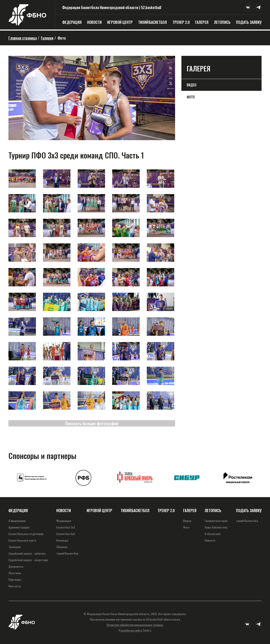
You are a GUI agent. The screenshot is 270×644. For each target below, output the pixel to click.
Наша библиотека (216, 527)
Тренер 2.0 (181, 22)
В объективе (213, 534)
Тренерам (15, 547)
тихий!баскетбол (153, 22)
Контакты (15, 586)
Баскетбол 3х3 (66, 527)
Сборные (62, 547)
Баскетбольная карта (22, 540)
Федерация (72, 22)
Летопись (222, 22)
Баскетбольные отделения (26, 534)
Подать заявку (249, 22)
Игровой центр (120, 22)
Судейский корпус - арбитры (27, 553)
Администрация (19, 527)
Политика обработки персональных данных (135, 625)
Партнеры (15, 579)
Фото (191, 97)
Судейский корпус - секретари (28, 560)
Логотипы (15, 573)
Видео (192, 85)
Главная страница (23, 38)
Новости (94, 22)
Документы (16, 566)
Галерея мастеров (216, 521)
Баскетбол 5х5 (66, 534)
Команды (62, 540)
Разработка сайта (130, 630)
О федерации (17, 521)
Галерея (202, 22)
